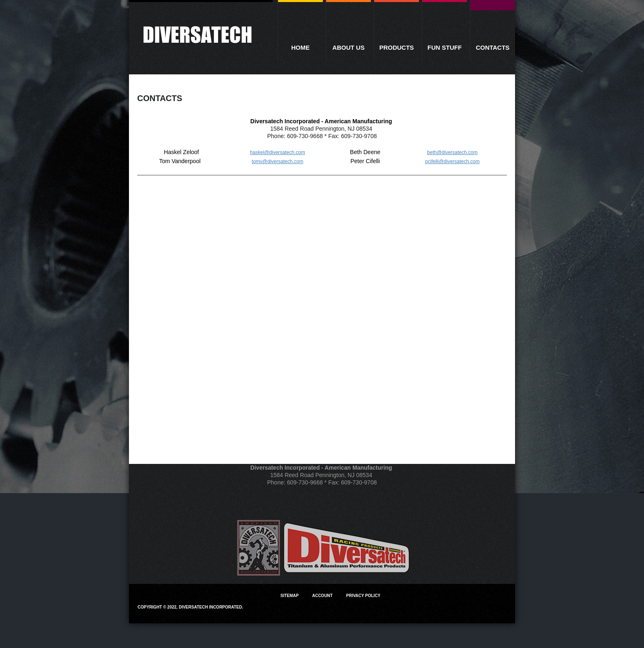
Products (396, 47)
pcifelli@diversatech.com (452, 161)
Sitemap (290, 596)
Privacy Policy (363, 596)
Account (322, 596)
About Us (348, 47)
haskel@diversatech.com (277, 152)
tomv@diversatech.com (278, 161)
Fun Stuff (445, 47)
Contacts (492, 47)
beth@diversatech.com (452, 152)
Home (300, 47)
